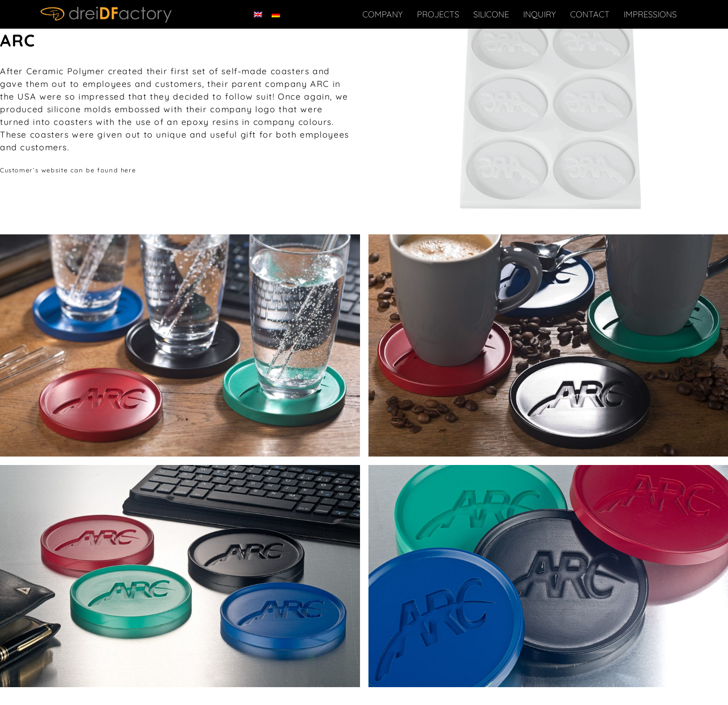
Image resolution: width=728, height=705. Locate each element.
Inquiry (540, 14)
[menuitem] (258, 14)
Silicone (491, 14)
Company (383, 14)
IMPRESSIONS (650, 14)
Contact (590, 14)
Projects (438, 14)
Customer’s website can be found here (68, 170)
